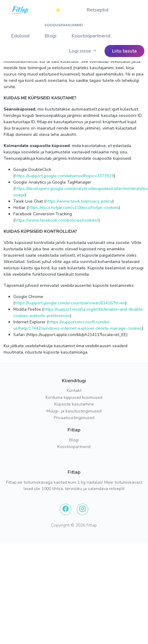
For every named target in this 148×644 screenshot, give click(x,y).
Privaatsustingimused (74, 418)
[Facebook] (66, 509)
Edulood (20, 36)
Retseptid (98, 10)
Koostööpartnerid (91, 36)
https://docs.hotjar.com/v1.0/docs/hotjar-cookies (73, 208)
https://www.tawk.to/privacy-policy (79, 201)
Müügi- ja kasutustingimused (74, 411)
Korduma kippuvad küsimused (74, 397)
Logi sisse (83, 51)
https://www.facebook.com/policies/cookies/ (57, 220)
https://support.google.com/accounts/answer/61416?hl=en (70, 303)
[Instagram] (82, 509)
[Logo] (20, 15)
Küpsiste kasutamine (74, 404)
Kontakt (74, 391)
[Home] (20, 10)
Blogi (51, 36)
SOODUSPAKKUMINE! (62, 13)
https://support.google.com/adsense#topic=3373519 (64, 176)
